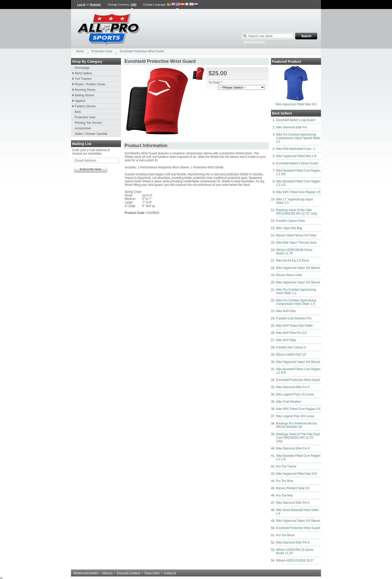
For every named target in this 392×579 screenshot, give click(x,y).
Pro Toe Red (284, 495)
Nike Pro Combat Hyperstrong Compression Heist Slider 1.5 (296, 302)
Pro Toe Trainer (286, 466)
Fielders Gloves (85, 106)
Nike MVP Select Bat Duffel (294, 326)
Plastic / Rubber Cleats (90, 84)
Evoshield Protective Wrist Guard (142, 51)
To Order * (215, 83)
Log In (81, 5)
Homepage (82, 68)
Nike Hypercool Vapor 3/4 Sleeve (298, 268)
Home (80, 51)
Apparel (80, 101)
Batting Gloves (84, 95)
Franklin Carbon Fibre (290, 221)
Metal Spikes (83, 73)
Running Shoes (85, 90)
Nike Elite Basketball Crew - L (296, 149)
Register (95, 5)
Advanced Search (254, 42)
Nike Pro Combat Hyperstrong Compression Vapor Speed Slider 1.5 (298, 138)
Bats (78, 112)
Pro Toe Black (285, 535)
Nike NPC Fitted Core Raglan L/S (298, 192)
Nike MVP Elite (286, 311)
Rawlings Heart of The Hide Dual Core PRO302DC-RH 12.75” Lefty (298, 438)
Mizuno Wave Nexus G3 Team (296, 235)
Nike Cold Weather (289, 402)
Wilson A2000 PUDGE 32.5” (295, 560)
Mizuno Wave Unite (289, 275)
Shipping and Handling (86, 573)
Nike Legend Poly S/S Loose (295, 416)
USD (133, 5)
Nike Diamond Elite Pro (291, 127)
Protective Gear (102, 51)
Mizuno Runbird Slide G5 (293, 488)
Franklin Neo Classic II (291, 347)
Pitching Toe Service (88, 123)
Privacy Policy (152, 573)
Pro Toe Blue (285, 481)
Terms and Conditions (129, 573)
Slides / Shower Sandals (91, 134)
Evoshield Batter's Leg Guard (295, 120)
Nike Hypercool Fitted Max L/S (296, 156)
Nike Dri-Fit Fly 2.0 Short (292, 261)
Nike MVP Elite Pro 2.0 (291, 333)
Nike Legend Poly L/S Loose (295, 394)
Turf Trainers (83, 79)
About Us (107, 573)
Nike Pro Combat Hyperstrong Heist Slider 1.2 (296, 291)
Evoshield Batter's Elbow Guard (297, 163)
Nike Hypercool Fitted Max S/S (296, 104)
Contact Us (170, 573)
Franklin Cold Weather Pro (294, 318)
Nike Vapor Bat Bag (289, 228)
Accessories (83, 128)
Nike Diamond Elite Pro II (293, 387)
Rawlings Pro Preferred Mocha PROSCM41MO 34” (296, 425)
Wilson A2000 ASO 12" (291, 355)
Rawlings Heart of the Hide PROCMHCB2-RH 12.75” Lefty (297, 212)
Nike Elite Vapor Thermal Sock (296, 243)
